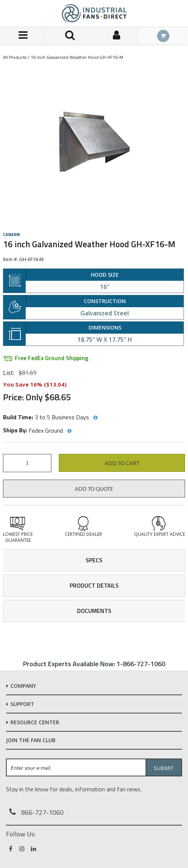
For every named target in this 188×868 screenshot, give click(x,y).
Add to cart (122, 463)
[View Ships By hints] (69, 431)
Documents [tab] (94, 611)
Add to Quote (94, 489)
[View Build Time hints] (95, 418)
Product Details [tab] (94, 585)
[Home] (94, 13)
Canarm (12, 235)
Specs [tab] (94, 560)
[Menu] (23, 36)
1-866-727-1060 (141, 664)
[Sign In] (117, 36)
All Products (15, 57)
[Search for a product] (70, 36)
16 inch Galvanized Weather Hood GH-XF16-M (77, 57)
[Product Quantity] (27, 463)
